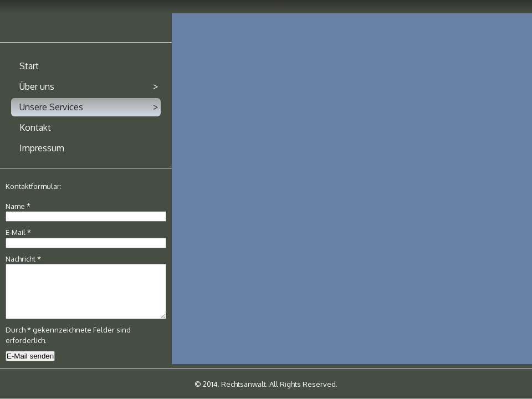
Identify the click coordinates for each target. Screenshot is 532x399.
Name (18, 206)
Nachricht (23, 259)
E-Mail (18, 232)
